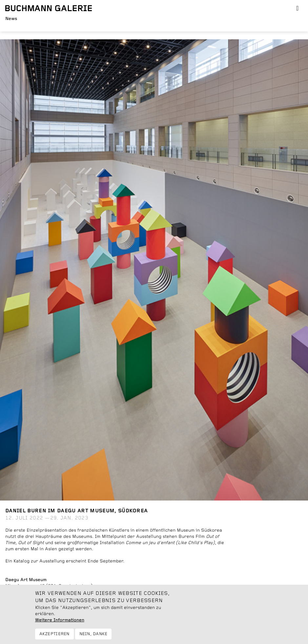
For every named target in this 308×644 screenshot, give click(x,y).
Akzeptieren (54, 638)
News (11, 19)
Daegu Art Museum (26, 580)
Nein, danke (93, 638)
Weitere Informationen (60, 624)
